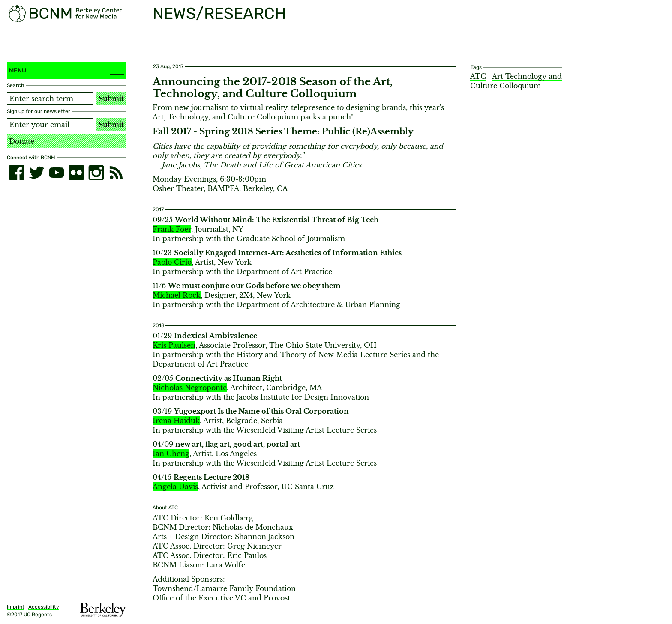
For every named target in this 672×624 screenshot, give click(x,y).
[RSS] (116, 173)
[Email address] (50, 125)
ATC (478, 76)
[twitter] (36, 173)
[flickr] (76, 173)
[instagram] (96, 173)
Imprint (16, 607)
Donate (22, 141)
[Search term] (50, 99)
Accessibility (44, 607)
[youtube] (57, 173)
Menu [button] (66, 70)
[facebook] (17, 173)
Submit (111, 99)
